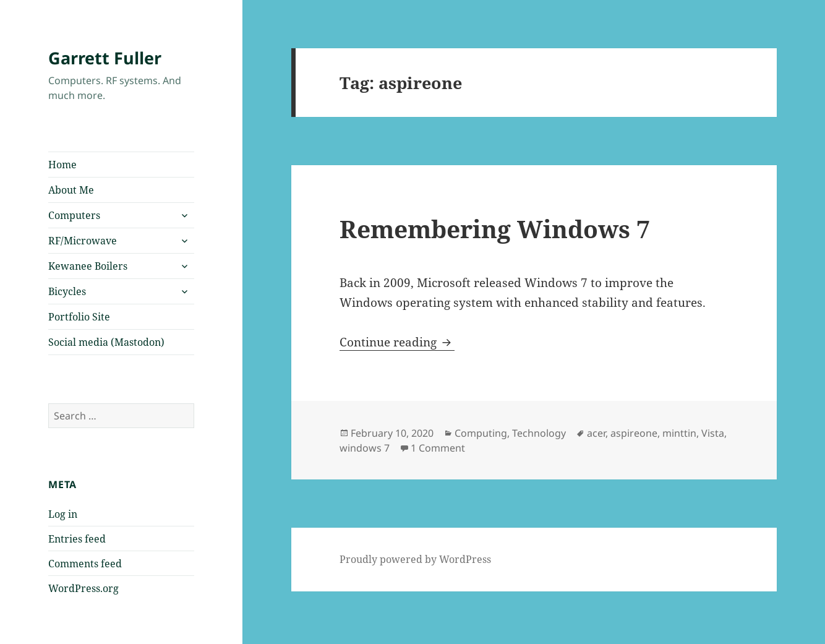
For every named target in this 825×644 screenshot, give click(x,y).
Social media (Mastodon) (106, 342)
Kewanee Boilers (88, 266)
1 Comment (438, 448)
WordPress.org (83, 588)
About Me (71, 190)
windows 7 (365, 448)
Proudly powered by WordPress (415, 559)
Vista (713, 433)
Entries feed (77, 539)
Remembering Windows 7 (495, 229)
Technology (539, 433)
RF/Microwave (83, 241)
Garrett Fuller (105, 58)
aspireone (634, 433)
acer (596, 433)
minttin (679, 433)
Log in (63, 514)
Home (62, 165)
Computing (481, 433)
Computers (74, 215)
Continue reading (397, 342)
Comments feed (85, 564)
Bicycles (67, 291)
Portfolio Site (79, 317)
